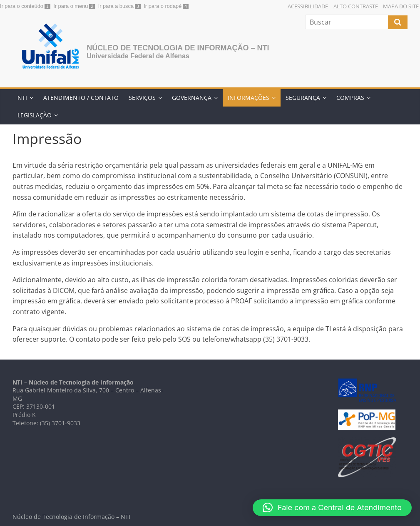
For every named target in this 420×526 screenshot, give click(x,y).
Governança (192, 98)
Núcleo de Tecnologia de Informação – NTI (178, 48)
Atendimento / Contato (81, 98)
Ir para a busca (116, 6)
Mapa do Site (401, 6)
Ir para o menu (71, 6)
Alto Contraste (356, 6)
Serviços (142, 98)
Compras (350, 98)
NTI (22, 98)
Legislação (35, 115)
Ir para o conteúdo (22, 6)
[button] (332, 508)
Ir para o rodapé (163, 6)
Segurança (303, 98)
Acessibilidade (308, 6)
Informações (249, 98)
